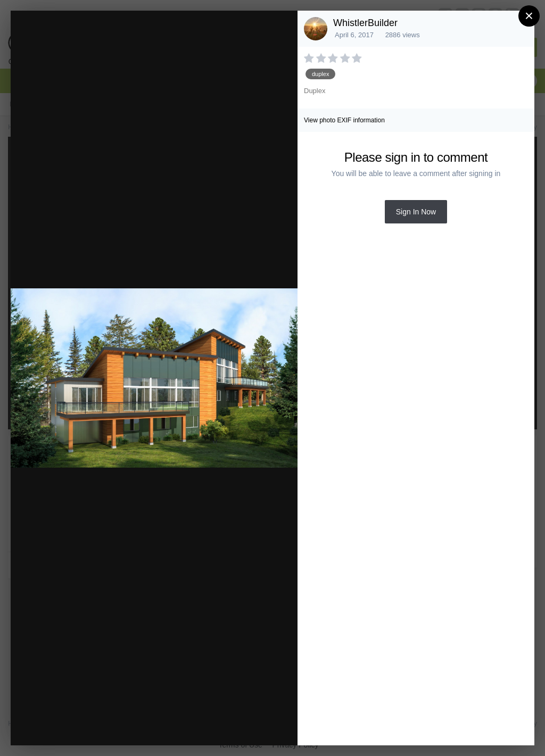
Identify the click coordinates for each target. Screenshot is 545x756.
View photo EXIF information (344, 120)
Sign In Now (416, 212)
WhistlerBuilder (365, 23)
